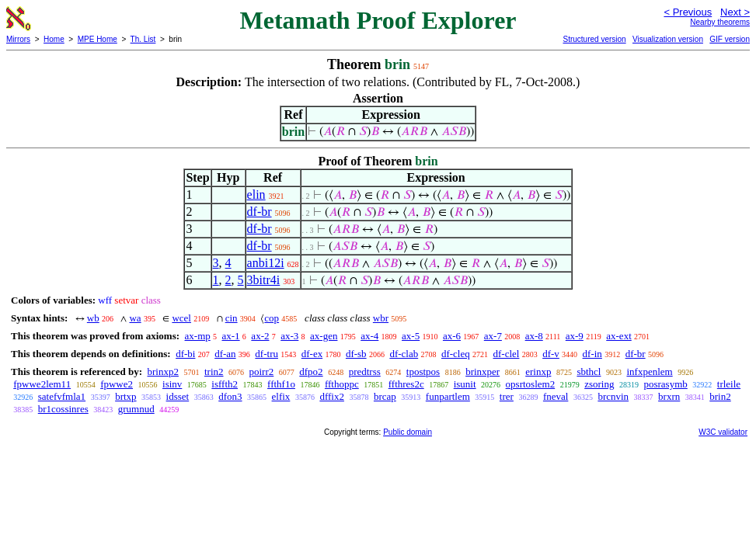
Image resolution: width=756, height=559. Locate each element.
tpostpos (423, 372)
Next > (735, 12)
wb (93, 318)
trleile (729, 384)
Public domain (408, 432)
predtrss (365, 372)
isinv (172, 384)
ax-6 (452, 336)
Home (54, 39)
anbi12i (266, 263)
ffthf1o (281, 384)
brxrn (669, 396)
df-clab (404, 354)
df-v (551, 354)
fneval (556, 396)
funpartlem (448, 396)
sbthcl (589, 372)
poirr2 (262, 372)
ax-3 (289, 336)
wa (135, 318)
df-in (592, 354)
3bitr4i (264, 280)
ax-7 (493, 336)
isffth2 (225, 384)
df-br (260, 212)
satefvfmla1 (62, 396)
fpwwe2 (117, 384)
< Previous (688, 12)
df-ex (312, 354)
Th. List (143, 39)
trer (507, 396)
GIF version (730, 39)
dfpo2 (311, 372)
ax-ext (618, 336)
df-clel (507, 354)
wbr (381, 318)
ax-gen (324, 336)
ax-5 (411, 336)
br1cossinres (63, 409)
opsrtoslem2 (531, 384)
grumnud (136, 409)
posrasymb (665, 384)
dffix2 (332, 396)
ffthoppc (342, 384)
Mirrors (18, 39)
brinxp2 (162, 372)
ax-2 (260, 336)
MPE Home (98, 39)
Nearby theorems (720, 22)
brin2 (720, 396)
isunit (465, 384)
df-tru (267, 354)
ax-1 (231, 336)
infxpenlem (649, 372)
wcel (181, 318)
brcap (385, 396)
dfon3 (230, 396)
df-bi (185, 354)
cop (272, 318)
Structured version (594, 39)
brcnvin (613, 396)
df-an (225, 354)
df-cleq (456, 354)
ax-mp (198, 336)
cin (232, 318)
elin (256, 194)
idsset (178, 396)
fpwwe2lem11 (42, 384)
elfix (281, 396)
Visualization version (668, 39)
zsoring (599, 384)
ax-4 (369, 336)
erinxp (538, 372)
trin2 (214, 372)
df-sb (356, 354)
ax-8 (534, 336)
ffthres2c (406, 384)
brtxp (125, 396)
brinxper (483, 372)
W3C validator (723, 432)
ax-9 (575, 336)
